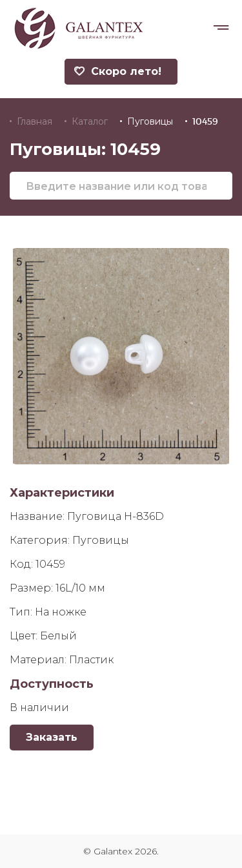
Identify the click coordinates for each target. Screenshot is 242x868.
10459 (205, 121)
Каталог (90, 121)
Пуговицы (150, 121)
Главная (35, 121)
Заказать (52, 737)
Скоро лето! (118, 71)
